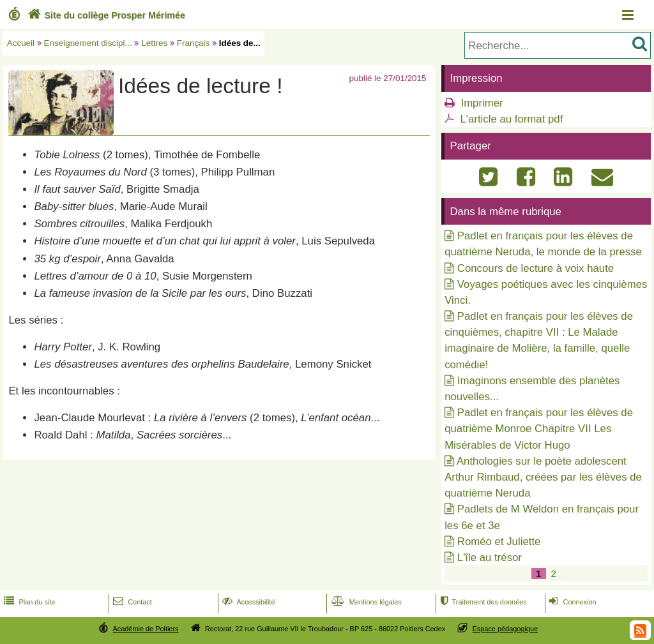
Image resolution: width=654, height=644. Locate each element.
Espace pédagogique (506, 629)
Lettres (154, 43)
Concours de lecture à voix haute (536, 268)
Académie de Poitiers (145, 629)
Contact (131, 602)
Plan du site (28, 602)
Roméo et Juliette (499, 542)
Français (194, 43)
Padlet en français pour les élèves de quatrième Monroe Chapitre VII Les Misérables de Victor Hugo (539, 429)
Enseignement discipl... (88, 43)
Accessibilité (247, 602)
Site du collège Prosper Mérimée (105, 15)
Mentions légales (365, 602)
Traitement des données (482, 602)
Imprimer (482, 103)
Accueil (21, 43)
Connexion (571, 602)
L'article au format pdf (511, 119)
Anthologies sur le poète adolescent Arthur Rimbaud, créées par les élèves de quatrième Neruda (543, 477)
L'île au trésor (490, 558)
